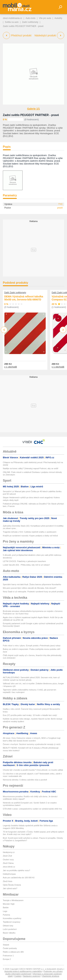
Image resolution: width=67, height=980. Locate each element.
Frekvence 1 (8, 956)
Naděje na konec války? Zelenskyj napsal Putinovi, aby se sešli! (31, 468)
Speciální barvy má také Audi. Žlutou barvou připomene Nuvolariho (32, 584)
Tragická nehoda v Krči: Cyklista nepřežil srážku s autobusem (30, 532)
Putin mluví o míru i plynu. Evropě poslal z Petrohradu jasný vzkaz (32, 646)
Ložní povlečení (10, 929)
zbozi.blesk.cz (9, 867)
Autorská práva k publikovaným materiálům (23, 971)
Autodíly (58, 18)
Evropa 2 (7, 959)
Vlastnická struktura (51, 976)
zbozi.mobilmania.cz (13, 18)
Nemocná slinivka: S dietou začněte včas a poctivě (25, 780)
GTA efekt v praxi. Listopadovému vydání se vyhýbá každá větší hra (32, 809)
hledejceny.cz (9, 852)
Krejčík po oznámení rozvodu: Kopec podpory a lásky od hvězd (30, 536)
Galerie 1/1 (33, 109)
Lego (5, 911)
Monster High (9, 904)
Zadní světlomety (30, 22)
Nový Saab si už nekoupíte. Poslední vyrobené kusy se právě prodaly (33, 592)
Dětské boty (8, 926)
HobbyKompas (9, 874)
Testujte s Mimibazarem (13, 900)
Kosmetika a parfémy (12, 918)
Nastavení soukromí (32, 976)
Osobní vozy (8, 860)
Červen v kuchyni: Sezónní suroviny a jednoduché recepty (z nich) (32, 744)
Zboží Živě (7, 856)
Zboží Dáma (8, 863)
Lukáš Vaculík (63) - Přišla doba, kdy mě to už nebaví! (26, 565)
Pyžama (6, 915)
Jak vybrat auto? (10, 888)
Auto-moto (30, 18)
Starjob (6, 945)
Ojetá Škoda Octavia (12, 885)
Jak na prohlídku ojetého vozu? (16, 870)
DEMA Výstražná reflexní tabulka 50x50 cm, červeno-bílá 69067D (24, 298)
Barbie (6, 907)
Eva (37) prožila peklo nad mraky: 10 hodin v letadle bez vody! (30, 715)
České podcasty (10, 948)
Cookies (18, 976)
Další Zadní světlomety (15, 293)
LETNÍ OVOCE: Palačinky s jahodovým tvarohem (24, 561)
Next (63, 330)
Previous (4, 330)
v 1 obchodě (11, 367)
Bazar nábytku (9, 933)
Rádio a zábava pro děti (13, 952)
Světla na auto (12, 22)
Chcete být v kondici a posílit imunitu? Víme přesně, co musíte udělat (33, 770)
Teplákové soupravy (12, 922)
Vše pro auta (45, 18)
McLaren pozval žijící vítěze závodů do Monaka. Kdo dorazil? (29, 588)
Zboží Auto (8, 881)
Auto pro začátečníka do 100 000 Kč (19, 878)
